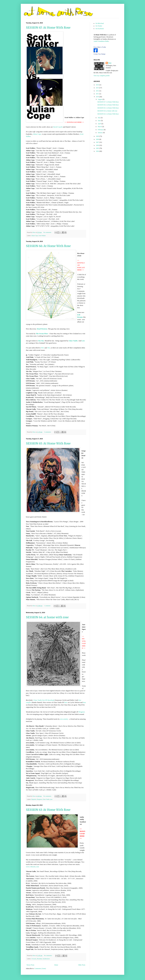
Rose (110, 63)
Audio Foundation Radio (101, 41)
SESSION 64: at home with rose (47, 617)
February (101, 130)
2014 (98, 85)
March (100, 127)
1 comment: (47, 606)
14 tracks (34, 959)
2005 (98, 148)
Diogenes (82, 712)
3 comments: (48, 432)
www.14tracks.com (32, 867)
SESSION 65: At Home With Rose (48, 443)
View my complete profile (102, 76)
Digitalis (34, 799)
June (99, 121)
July (99, 118)
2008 (98, 139)
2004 (98, 151)
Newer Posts (30, 965)
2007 (98, 142)
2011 (98, 94)
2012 (98, 91)
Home (56, 965)
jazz (51, 799)
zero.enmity (64, 719)
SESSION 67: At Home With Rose (48, 28)
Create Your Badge (99, 54)
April (100, 124)
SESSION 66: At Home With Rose (48, 246)
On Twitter (99, 26)
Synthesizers (46, 959)
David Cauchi (58, 127)
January (100, 133)
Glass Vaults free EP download (44, 700)
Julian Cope (37, 134)
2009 (98, 136)
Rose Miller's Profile (100, 47)
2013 (98, 88)
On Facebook (100, 29)
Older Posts (82, 965)
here (66, 702)
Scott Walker (42, 236)
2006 (98, 145)
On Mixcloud (100, 23)
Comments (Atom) (40, 969)
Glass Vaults (46, 799)
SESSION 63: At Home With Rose (48, 810)
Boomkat (40, 959)
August (100, 99)
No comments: (48, 232)
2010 (98, 97)
